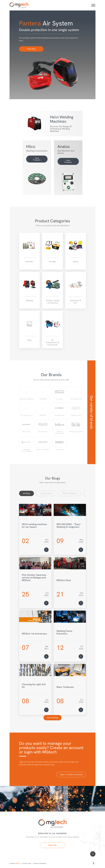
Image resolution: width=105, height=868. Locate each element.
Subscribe (52, 845)
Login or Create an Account (71, 774)
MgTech (18, 863)
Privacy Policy (27, 863)
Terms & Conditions (40, 863)
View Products (37, 159)
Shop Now (31, 49)
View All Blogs (52, 718)
